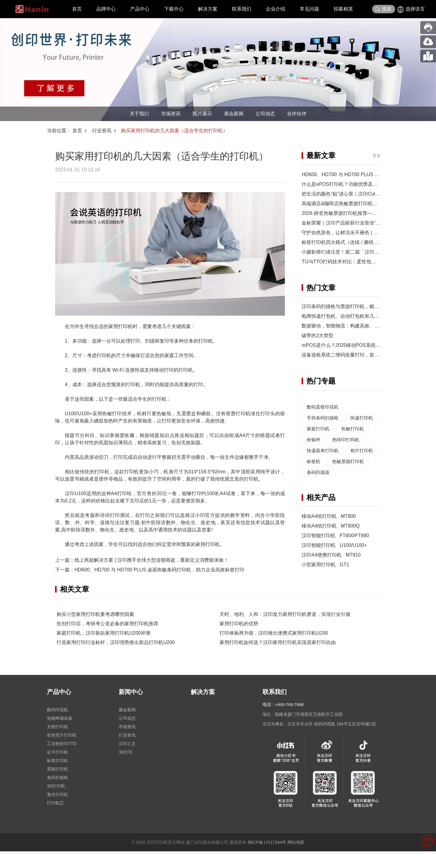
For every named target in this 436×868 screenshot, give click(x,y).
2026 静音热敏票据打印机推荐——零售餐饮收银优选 (358, 213)
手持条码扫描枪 (324, 418)
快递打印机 (319, 429)
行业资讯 (102, 131)
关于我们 (139, 114)
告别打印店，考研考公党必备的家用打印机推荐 (107, 640)
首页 (77, 9)
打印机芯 (55, 820)
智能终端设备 (60, 735)
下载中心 (174, 9)
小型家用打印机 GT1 (325, 586)
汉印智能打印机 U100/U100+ (334, 567)
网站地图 (296, 859)
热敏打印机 (319, 440)
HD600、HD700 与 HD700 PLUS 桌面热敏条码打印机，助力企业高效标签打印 (159, 570)
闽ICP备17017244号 (267, 859)
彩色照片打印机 (62, 752)
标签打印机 (58, 777)
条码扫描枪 (58, 794)
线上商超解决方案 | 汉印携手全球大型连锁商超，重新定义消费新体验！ (152, 560)
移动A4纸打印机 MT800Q (330, 548)
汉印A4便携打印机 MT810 (331, 577)
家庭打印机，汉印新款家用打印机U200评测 (104, 650)
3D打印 (126, 769)
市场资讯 (171, 114)
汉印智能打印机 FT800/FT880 (335, 557)
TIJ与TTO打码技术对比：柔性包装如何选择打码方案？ (361, 262)
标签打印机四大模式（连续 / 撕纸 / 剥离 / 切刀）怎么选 (361, 242)
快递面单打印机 (324, 461)
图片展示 (202, 114)
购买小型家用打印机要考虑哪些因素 (95, 631)
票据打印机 (58, 786)
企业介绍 (276, 9)
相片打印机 (319, 472)
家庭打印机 (355, 429)
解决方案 (208, 9)
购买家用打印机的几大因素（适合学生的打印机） (174, 131)
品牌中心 (106, 9)
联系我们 (242, 9)
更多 (377, 156)
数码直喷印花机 (324, 407)
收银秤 (350, 440)
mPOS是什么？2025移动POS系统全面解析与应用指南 (360, 345)
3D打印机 (56, 803)
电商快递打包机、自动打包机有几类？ (343, 316)
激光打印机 (58, 811)
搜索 (383, 9)
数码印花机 (58, 726)
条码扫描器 (319, 494)
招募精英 (343, 9)
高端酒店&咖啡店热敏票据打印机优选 (342, 204)
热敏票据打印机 (324, 483)
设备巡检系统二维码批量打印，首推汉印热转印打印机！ (362, 355)
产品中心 (140, 9)
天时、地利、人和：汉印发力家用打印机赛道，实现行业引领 (285, 631)
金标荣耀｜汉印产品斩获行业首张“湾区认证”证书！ (357, 223)
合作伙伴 (297, 114)
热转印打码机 (321, 450)
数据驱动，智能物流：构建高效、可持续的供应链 (355, 326)
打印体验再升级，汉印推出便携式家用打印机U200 (274, 650)
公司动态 (265, 114)
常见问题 (309, 9)
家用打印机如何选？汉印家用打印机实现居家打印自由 (278, 659)
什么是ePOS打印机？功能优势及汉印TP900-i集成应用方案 (365, 184)
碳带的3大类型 (317, 335)
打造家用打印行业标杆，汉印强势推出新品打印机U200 (116, 659)
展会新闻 (234, 114)
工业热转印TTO (62, 760)
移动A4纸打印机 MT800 (329, 538)
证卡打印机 (58, 769)
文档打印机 (58, 743)
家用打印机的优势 (239, 640)
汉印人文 (127, 760)
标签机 (350, 472)
